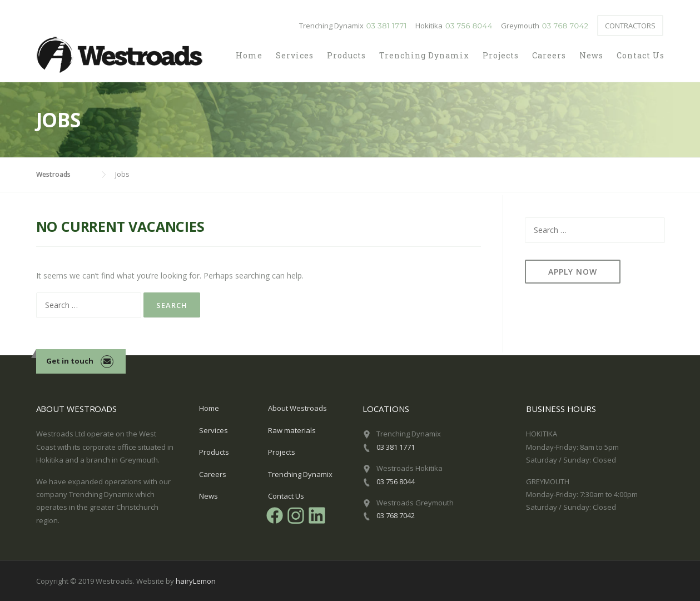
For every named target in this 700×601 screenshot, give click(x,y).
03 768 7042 (396, 515)
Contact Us (641, 55)
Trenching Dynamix (424, 55)
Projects (501, 55)
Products (346, 55)
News (591, 55)
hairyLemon (196, 581)
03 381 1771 (396, 447)
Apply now (573, 272)
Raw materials (292, 430)
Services (295, 55)
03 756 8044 (396, 481)
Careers (549, 55)
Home (249, 55)
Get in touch (70, 361)
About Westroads (297, 408)
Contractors (630, 26)
